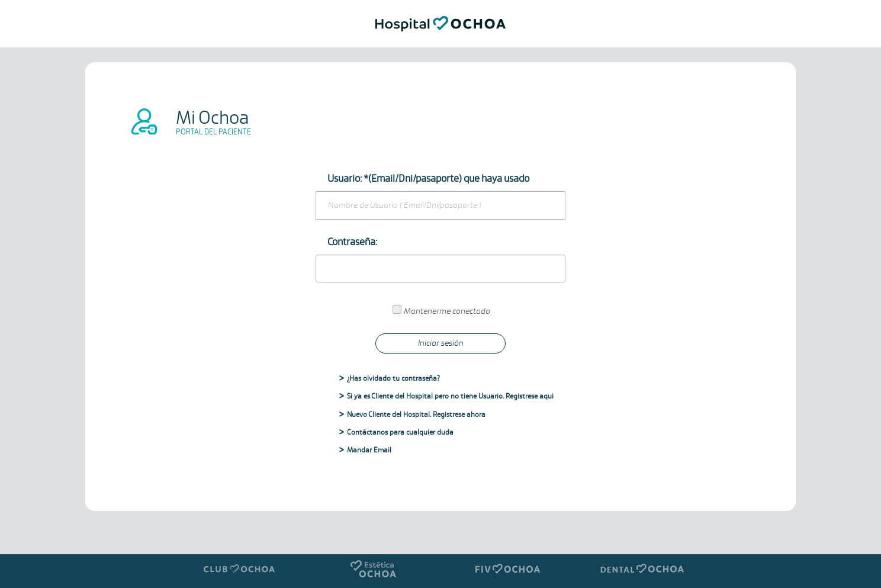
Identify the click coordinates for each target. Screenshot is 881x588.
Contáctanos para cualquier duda (400, 433)
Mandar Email (369, 450)
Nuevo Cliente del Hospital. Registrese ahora (416, 415)
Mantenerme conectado (447, 311)
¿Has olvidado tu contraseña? (393, 379)
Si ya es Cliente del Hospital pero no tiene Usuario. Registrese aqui (450, 396)
